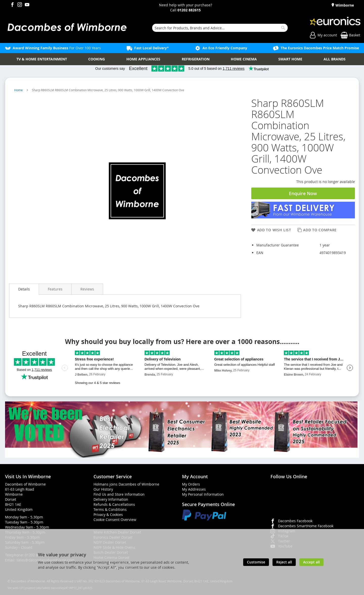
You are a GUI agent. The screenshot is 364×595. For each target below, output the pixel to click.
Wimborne (344, 5)
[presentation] (24, 289)
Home (19, 90)
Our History (103, 489)
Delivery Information (111, 499)
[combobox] (220, 28)
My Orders (191, 484)
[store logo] (67, 28)
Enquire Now (303, 193)
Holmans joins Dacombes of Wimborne (126, 484)
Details (24, 289)
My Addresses (194, 489)
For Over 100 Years (57, 48)
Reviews (87, 289)
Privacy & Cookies (108, 514)
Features (55, 289)
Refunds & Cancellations (114, 504)
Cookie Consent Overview (115, 520)
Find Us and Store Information (119, 494)
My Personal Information (203, 494)
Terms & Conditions (110, 509)
